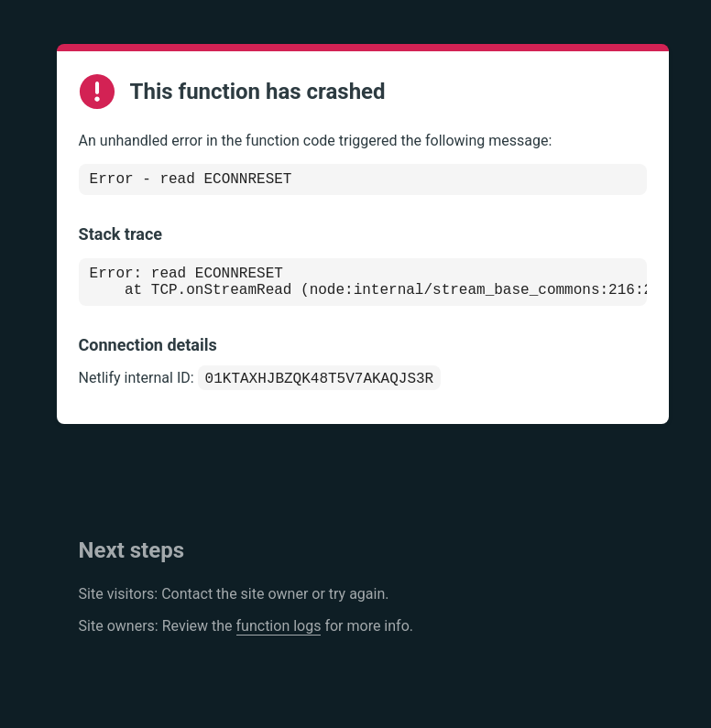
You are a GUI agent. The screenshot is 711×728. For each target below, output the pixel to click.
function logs (279, 639)
